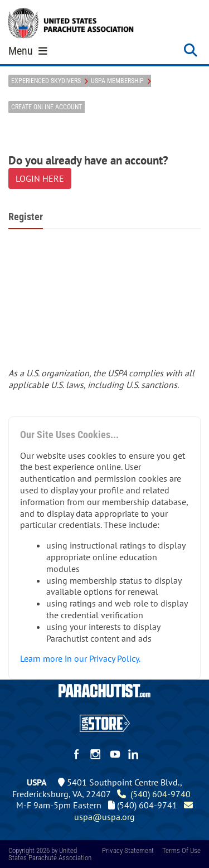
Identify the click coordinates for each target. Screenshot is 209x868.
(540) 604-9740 (154, 794)
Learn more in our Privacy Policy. (80, 658)
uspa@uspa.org (135, 811)
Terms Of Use (181, 850)
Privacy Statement (128, 850)
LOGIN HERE (40, 178)
